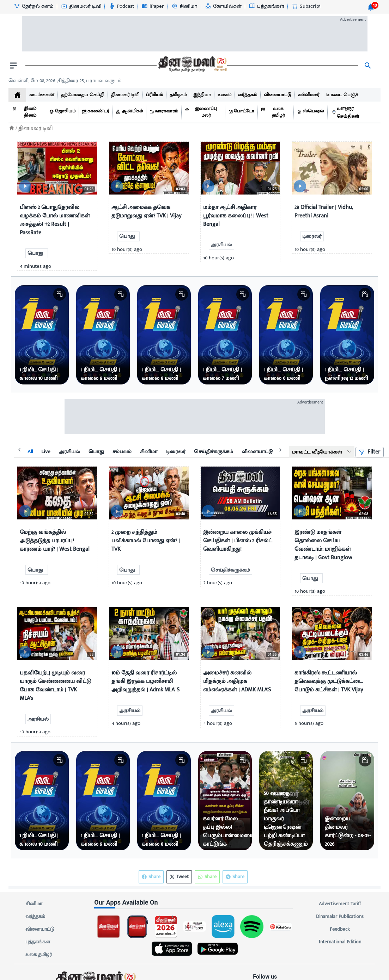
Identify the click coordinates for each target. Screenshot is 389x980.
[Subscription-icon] (310, 6)
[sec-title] (194, 902)
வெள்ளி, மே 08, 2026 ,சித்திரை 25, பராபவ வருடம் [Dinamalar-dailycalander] (65, 81)
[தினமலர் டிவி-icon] (81, 6)
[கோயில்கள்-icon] (223, 6)
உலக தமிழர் (39, 955)
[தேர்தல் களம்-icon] (34, 6)
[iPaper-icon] (153, 6)
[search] (368, 66)
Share (235, 877)
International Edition (340, 942)
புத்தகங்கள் (38, 942)
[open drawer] (13, 66)
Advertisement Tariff (340, 904)
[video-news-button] (25, 186)
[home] (17, 95)
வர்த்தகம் (35, 917)
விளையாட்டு (40, 929)
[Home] (12, 128)
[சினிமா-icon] (184, 6)
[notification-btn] (371, 7)
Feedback (340, 929)
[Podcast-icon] (121, 6)
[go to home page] (192, 66)
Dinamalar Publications (340, 917)
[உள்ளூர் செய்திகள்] (354, 113)
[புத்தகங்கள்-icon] (266, 6)
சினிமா (34, 904)
